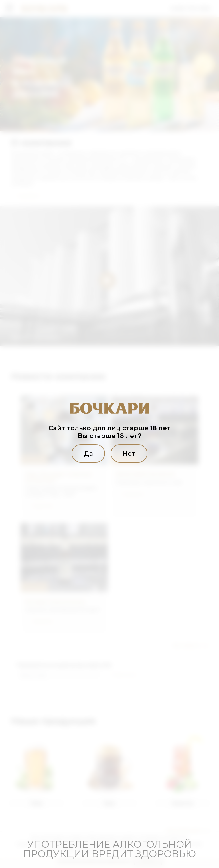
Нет (129, 453)
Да (88, 453)
